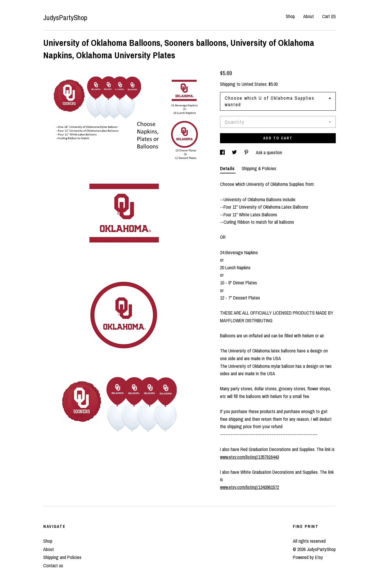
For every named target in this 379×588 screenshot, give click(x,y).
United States (254, 84)
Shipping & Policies (259, 168)
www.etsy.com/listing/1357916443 (249, 457)
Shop (290, 16)
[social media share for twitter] (235, 152)
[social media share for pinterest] (247, 152)
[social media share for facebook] (223, 152)
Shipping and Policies (62, 557)
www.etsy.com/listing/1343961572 (249, 487)
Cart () (329, 16)
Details (228, 168)
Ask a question (269, 152)
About (309, 16)
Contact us (53, 566)
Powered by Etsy (308, 557)
